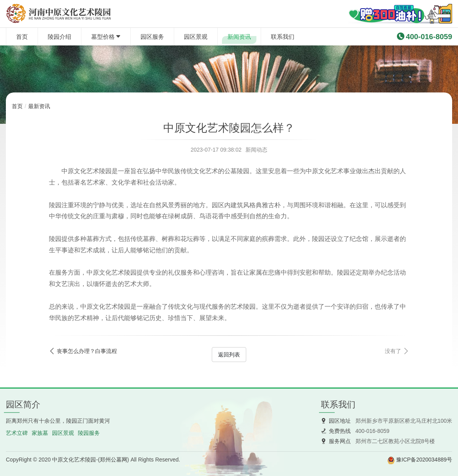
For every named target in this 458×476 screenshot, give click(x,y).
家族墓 (40, 433)
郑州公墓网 (114, 460)
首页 (22, 37)
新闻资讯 (239, 37)
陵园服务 (89, 433)
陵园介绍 (60, 37)
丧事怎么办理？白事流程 (87, 351)
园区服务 (152, 37)
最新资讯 (39, 106)
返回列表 (229, 355)
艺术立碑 (17, 433)
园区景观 (196, 37)
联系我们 (283, 37)
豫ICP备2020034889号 (424, 460)
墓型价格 (103, 37)
